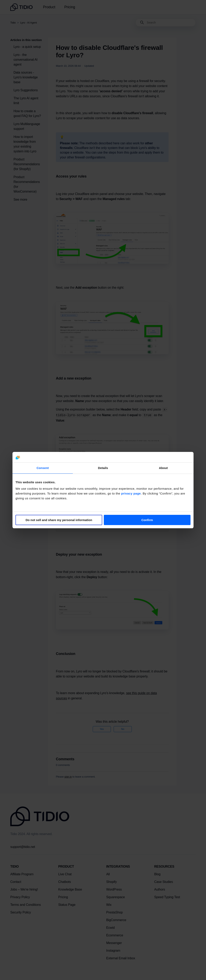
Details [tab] (103, 468)
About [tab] (163, 468)
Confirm (147, 520)
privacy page (131, 493)
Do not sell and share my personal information (59, 520)
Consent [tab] (43, 468)
